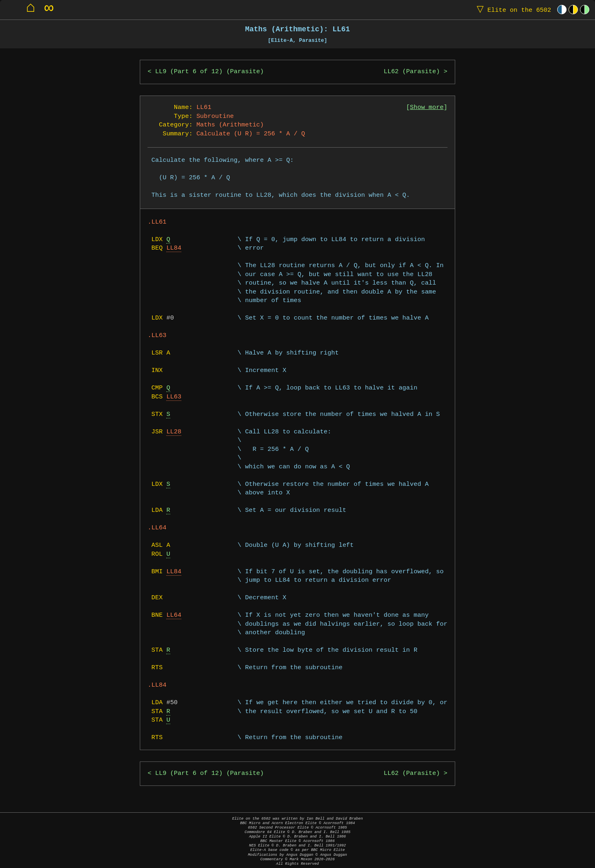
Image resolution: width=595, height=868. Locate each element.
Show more (427, 108)
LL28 (174, 432)
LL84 (174, 248)
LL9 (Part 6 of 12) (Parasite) (210, 72)
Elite (512, 10)
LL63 (174, 397)
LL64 (174, 615)
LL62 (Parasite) (412, 72)
